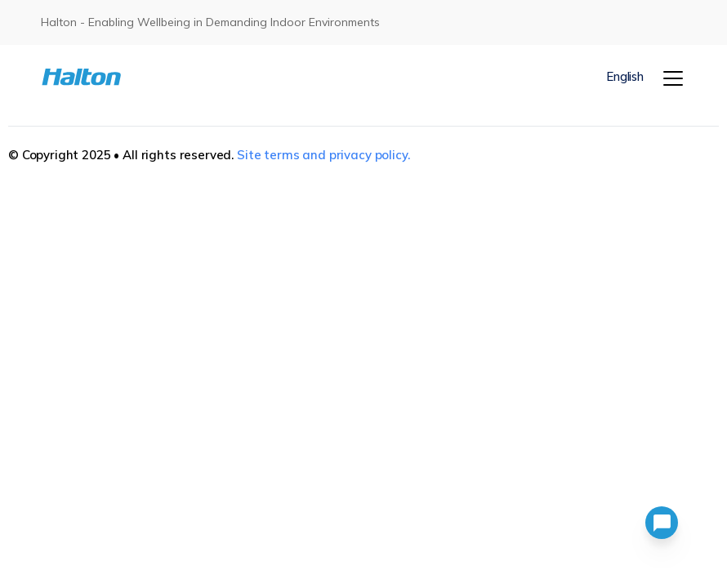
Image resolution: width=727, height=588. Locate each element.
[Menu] (673, 78)
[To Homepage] (95, 77)
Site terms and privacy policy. (323, 155)
